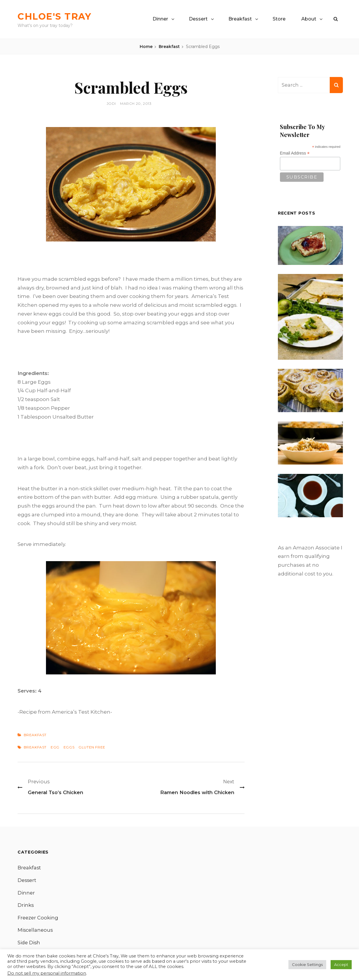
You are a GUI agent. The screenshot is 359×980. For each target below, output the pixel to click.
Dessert (198, 19)
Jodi (111, 103)
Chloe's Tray (60, 16)
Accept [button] (341, 964)
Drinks (26, 906)
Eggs (69, 747)
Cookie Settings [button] (307, 964)
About (309, 19)
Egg (55, 747)
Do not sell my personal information (47, 973)
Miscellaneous (36, 932)
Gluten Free (92, 747)
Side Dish (29, 945)
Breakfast (240, 19)
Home (146, 47)
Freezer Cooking (39, 919)
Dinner (160, 19)
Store (279, 19)
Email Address (295, 154)
